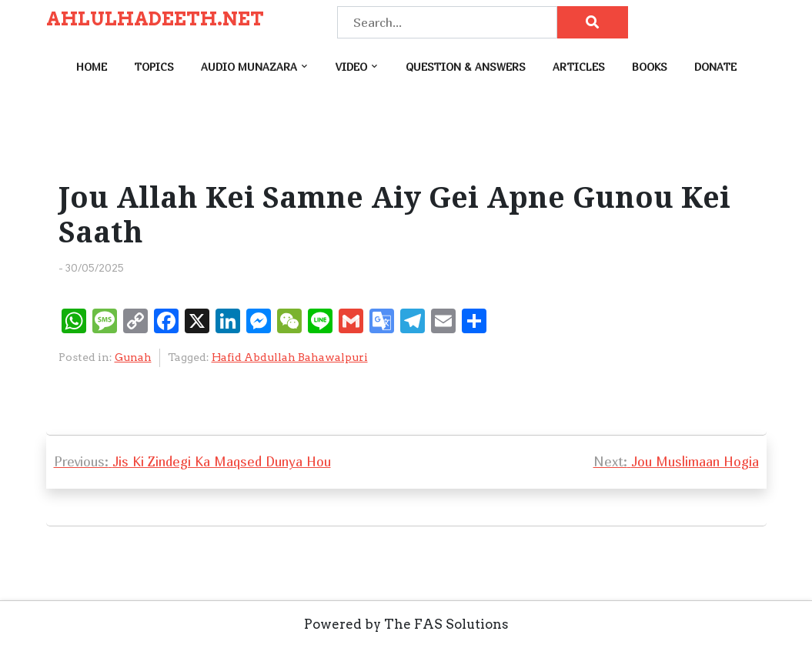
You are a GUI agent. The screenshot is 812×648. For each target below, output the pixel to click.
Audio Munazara (249, 67)
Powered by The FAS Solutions (406, 624)
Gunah (133, 357)
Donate (715, 67)
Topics (154, 67)
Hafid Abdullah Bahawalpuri (290, 357)
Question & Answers (466, 67)
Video (351, 67)
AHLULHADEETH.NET (155, 19)
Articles (579, 67)
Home (92, 67)
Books (650, 67)
